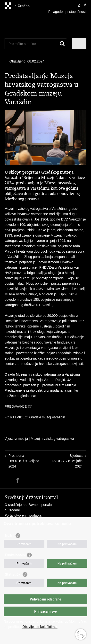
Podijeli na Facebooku (18, 481)
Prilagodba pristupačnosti (67, 12)
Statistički (13, 574)
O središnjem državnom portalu (28, 505)
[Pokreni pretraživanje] (62, 44)
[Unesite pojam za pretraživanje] (26, 44)
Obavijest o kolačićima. (39, 627)
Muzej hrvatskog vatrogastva (52, 439)
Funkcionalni (15, 555)
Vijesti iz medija (16, 439)
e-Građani (12, 510)
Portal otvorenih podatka (23, 515)
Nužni (10, 536)
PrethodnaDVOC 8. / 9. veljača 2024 (24, 461)
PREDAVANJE (16, 406)
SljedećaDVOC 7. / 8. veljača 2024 (67, 461)
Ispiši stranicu (7, 481)
